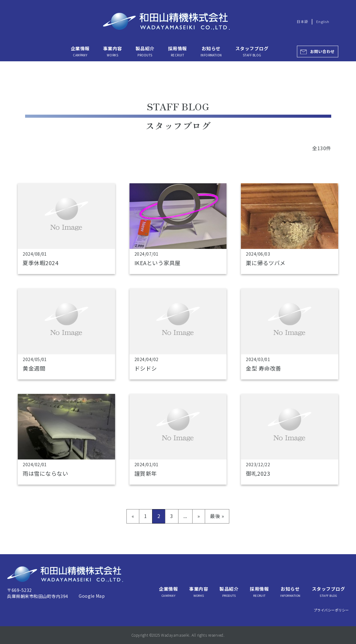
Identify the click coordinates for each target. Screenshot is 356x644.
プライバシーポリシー (331, 610)
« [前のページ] (133, 516)
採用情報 (178, 51)
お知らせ (211, 51)
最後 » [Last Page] (217, 516)
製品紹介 (145, 51)
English (323, 21)
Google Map (92, 596)
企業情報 (80, 51)
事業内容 (113, 51)
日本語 (302, 21)
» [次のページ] (199, 516)
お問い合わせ (322, 51)
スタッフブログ (252, 51)
